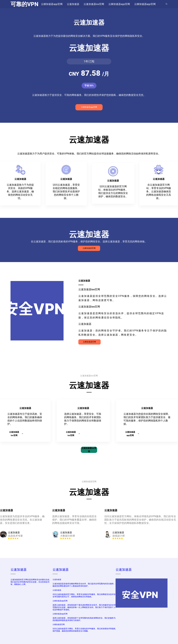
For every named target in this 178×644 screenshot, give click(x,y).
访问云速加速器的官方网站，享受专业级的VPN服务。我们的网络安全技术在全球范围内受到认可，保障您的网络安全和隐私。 (84, 596)
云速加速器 (19, 570)
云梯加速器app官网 (89, 107)
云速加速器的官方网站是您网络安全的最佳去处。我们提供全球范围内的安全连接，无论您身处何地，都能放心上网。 (31, 582)
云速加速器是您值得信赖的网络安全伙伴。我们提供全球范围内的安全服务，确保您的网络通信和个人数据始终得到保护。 (84, 585)
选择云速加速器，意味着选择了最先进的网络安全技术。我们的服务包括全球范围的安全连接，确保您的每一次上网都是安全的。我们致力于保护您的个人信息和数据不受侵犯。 (84, 607)
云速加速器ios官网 (16, 434)
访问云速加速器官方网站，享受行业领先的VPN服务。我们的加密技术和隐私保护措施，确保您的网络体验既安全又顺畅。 (84, 630)
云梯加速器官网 (89, 248)
